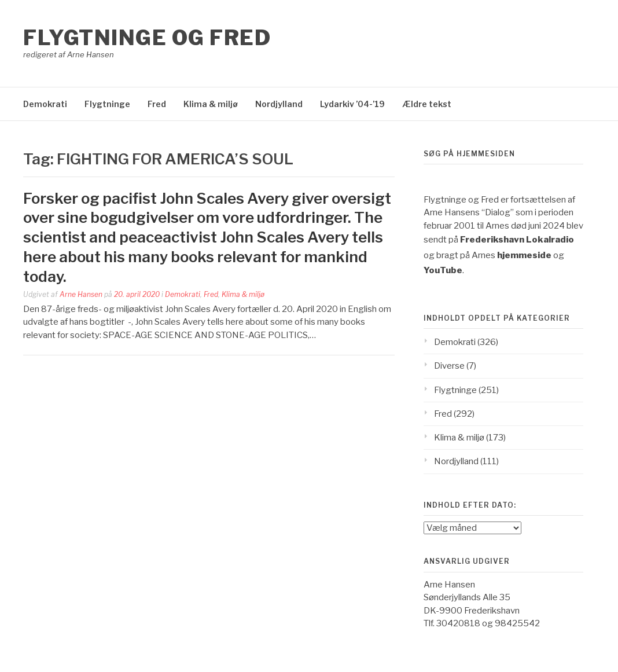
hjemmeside (524, 255)
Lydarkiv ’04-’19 (352, 104)
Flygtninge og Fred (147, 38)
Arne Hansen (81, 294)
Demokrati (45, 104)
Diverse (449, 366)
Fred (157, 104)
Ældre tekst (427, 104)
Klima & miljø (211, 104)
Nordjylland (279, 104)
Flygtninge (107, 104)
